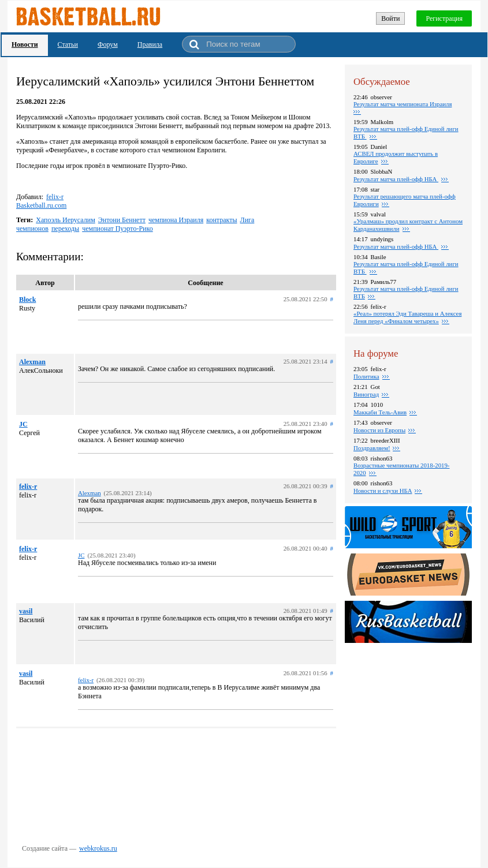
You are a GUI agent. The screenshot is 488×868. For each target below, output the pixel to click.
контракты (221, 220)
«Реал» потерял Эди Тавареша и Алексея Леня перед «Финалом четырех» (407, 317)
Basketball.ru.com (41, 205)
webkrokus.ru (98, 848)
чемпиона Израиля (176, 220)
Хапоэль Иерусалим (66, 220)
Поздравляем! (372, 448)
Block (27, 300)
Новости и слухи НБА (383, 491)
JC (23, 424)
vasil (26, 611)
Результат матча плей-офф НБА (396, 179)
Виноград (366, 394)
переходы (65, 229)
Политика (366, 376)
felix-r (55, 197)
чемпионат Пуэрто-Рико (118, 229)
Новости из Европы (379, 430)
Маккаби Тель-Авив (380, 412)
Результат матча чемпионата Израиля (403, 104)
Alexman (32, 362)
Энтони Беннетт (122, 220)
